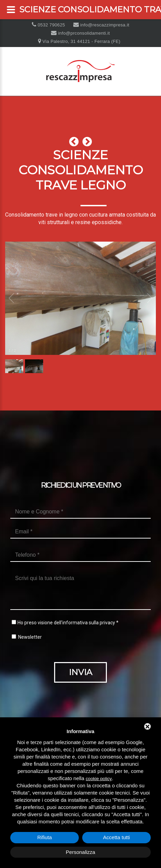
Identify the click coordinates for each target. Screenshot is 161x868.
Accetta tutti (116, 837)
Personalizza (80, 852)
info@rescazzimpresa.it (104, 25)
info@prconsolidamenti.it (83, 33)
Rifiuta (45, 837)
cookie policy (99, 779)
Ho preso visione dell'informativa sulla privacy (66, 623)
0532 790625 (51, 25)
